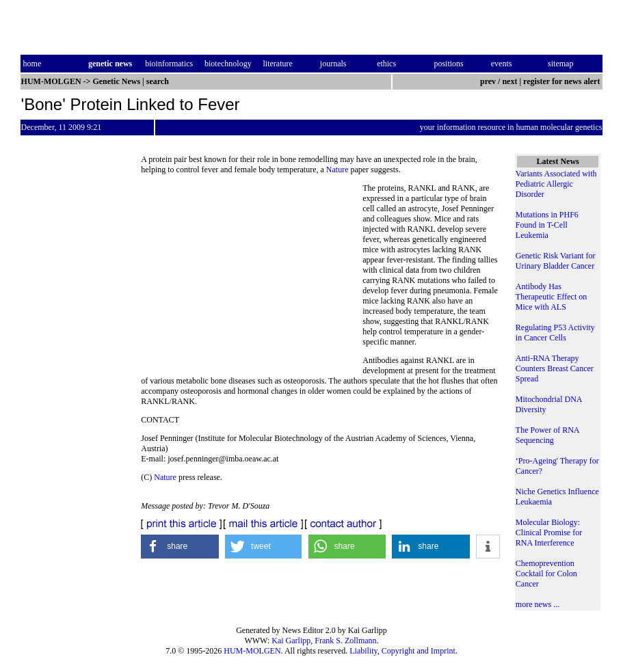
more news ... (538, 604)
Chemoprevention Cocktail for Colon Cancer (546, 574)
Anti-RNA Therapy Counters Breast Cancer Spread (555, 368)
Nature (337, 170)
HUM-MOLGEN (252, 651)
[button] (180, 547)
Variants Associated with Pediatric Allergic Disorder (556, 184)
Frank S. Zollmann (345, 641)
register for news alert (562, 81)
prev (488, 81)
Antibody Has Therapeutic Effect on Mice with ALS (551, 297)
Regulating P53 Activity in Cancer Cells (555, 333)
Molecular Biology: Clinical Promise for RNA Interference (549, 533)
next (509, 81)
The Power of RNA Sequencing (547, 435)
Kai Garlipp (291, 641)
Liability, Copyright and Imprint (402, 651)
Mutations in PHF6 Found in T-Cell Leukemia (547, 225)
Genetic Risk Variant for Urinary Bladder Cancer (556, 261)
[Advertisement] (252, 277)
